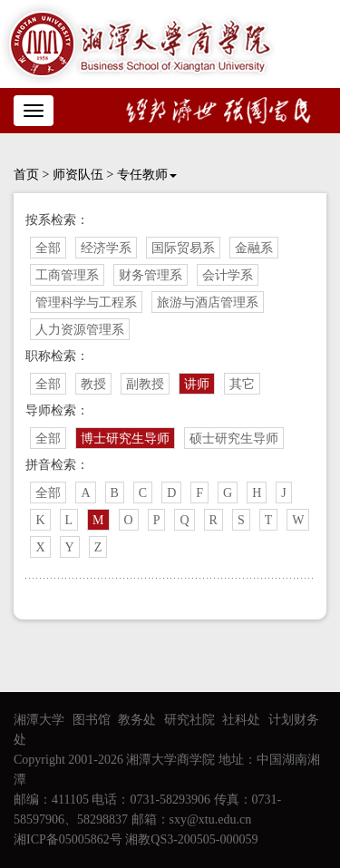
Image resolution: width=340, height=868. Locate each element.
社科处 (241, 720)
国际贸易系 (183, 248)
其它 (242, 384)
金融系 (254, 248)
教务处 (137, 720)
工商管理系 (67, 275)
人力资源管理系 (80, 330)
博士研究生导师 (125, 439)
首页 (26, 175)
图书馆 (92, 720)
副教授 (145, 384)
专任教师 (147, 175)
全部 (48, 248)
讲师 (197, 384)
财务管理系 (151, 275)
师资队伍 (78, 175)
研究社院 (189, 720)
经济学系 (106, 248)
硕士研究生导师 (234, 439)
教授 (93, 384)
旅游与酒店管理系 (208, 302)
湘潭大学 (39, 720)
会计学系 (228, 275)
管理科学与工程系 (86, 302)
